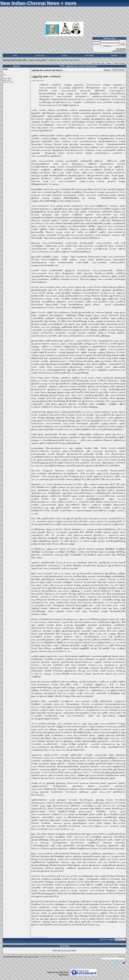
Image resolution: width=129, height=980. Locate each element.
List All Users (40, 56)
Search (64, 56)
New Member (121, 49)
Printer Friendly (119, 63)
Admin (6, 69)
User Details (89, 56)
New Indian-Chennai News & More (15, 60)
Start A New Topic (98, 63)
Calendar (114, 56)
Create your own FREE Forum (58, 972)
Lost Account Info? (119, 51)
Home (15, 56)
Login (122, 44)
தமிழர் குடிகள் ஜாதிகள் (38, 60)
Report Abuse (64, 975)
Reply (109, 63)
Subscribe (121, 956)
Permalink (107, 70)
